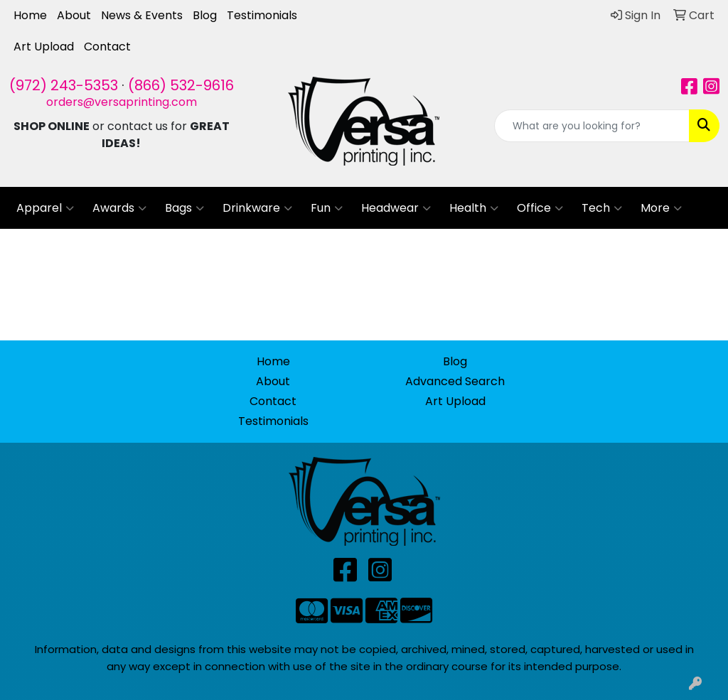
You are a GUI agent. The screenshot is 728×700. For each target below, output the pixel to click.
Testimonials (262, 15)
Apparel (45, 208)
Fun (327, 208)
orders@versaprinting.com (122, 102)
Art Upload (44, 47)
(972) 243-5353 (64, 85)
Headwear (396, 208)
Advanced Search (455, 381)
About (74, 15)
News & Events (142, 15)
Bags (184, 208)
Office (540, 208)
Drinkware (257, 208)
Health (474, 208)
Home (30, 15)
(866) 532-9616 (181, 85)
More (661, 208)
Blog (205, 15)
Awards (119, 208)
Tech (602, 208)
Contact (107, 47)
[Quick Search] (592, 126)
